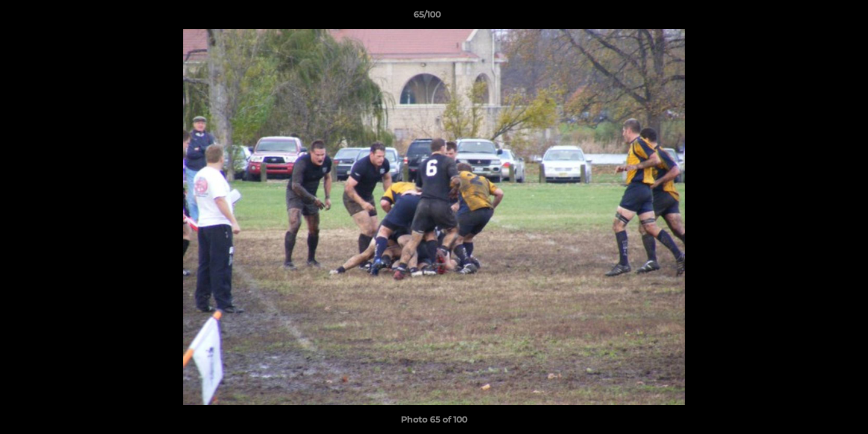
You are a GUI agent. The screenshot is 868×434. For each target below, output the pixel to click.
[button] (817, 17)
